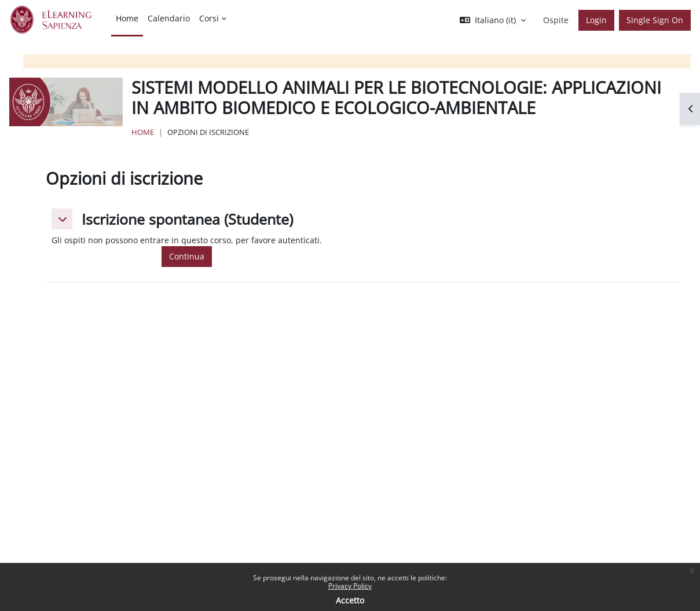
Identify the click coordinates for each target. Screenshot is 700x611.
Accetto (350, 600)
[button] (493, 20)
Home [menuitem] (127, 18)
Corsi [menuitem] (209, 18)
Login (596, 20)
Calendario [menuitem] (169, 18)
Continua (187, 256)
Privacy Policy (350, 586)
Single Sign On (655, 20)
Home (143, 132)
